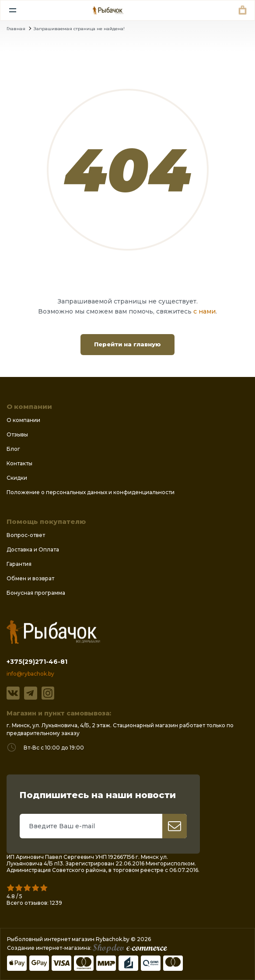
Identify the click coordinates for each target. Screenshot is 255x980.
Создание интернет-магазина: (87, 948)
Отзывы (17, 434)
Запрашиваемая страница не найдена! (79, 29)
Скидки (17, 478)
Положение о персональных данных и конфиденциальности (91, 492)
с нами (204, 311)
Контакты (19, 463)
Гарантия (19, 564)
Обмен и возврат (30, 578)
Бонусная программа (36, 593)
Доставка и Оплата (33, 549)
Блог (13, 449)
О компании (23, 420)
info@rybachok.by (30, 674)
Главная (16, 29)
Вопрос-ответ (26, 535)
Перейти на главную (127, 344)
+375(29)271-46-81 (37, 662)
